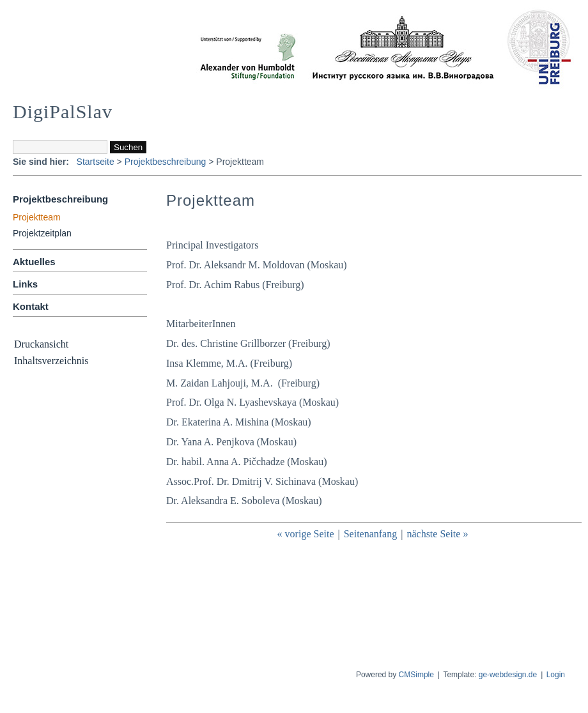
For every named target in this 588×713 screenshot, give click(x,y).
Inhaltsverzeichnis (51, 361)
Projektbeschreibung (166, 162)
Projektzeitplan (42, 233)
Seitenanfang (371, 534)
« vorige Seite (306, 534)
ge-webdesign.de (508, 675)
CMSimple (416, 675)
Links (25, 284)
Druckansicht (41, 344)
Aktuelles (34, 262)
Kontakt (31, 306)
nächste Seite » (437, 534)
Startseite (96, 162)
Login (556, 675)
